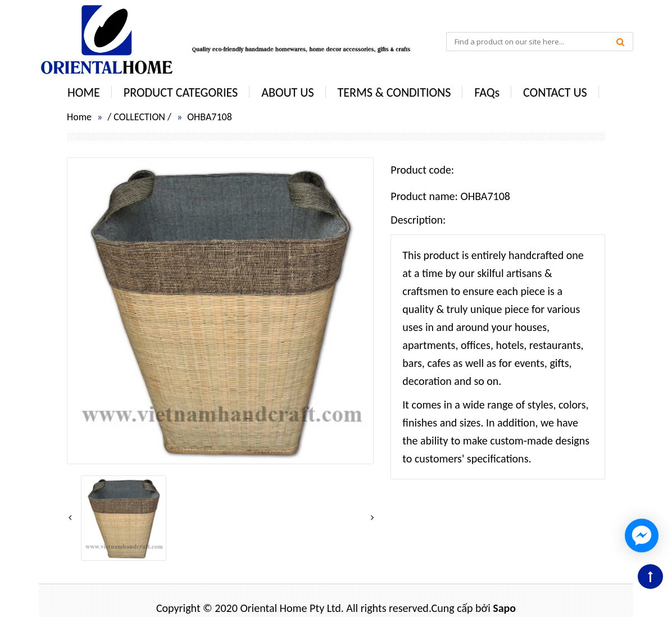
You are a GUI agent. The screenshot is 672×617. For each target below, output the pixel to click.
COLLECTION (139, 117)
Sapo (504, 608)
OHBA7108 (210, 117)
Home (79, 117)
